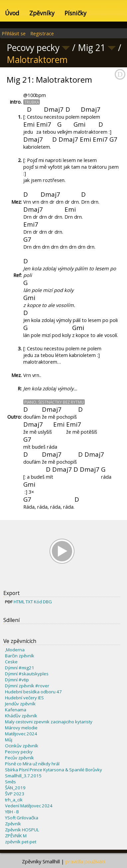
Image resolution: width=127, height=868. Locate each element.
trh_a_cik (14, 800)
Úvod (12, 13)
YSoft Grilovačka (22, 818)
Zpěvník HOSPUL (22, 830)
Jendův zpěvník (20, 704)
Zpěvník (13, 824)
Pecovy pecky (19, 752)
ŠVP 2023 (15, 794)
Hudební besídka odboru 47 (33, 692)
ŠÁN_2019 (15, 788)
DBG (47, 602)
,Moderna (15, 650)
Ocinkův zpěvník (22, 746)
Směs (10, 782)
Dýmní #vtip (17, 680)
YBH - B (12, 812)
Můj (9, 740)
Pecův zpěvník (19, 758)
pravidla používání (85, 861)
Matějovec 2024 (21, 734)
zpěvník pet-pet (21, 842)
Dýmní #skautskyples (27, 674)
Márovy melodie (21, 728)
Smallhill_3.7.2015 (23, 776)
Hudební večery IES (24, 698)
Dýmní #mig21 (20, 668)
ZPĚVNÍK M (16, 836)
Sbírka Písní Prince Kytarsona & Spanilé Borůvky (54, 770)
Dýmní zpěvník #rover (27, 686)
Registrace (42, 33)
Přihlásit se (14, 33)
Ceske (11, 662)
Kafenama (16, 710)
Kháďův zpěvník (21, 716)
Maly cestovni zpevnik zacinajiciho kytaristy (49, 722)
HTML (19, 602)
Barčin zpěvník (20, 656)
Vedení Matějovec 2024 (29, 806)
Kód (38, 602)
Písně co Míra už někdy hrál (32, 764)
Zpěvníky (42, 13)
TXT (29, 602)
